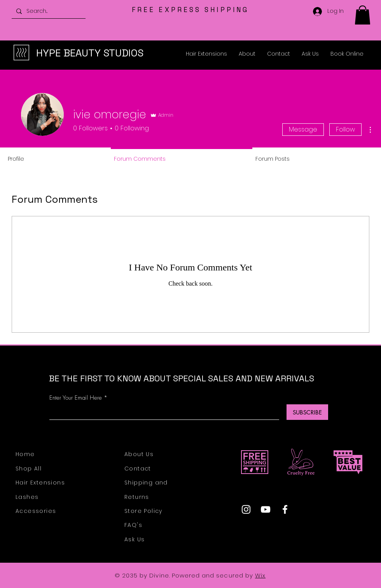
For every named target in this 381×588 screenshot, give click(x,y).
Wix (260, 575)
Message (303, 129)
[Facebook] (285, 509)
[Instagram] (246, 509)
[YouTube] (266, 509)
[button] (363, 15)
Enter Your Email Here (76, 398)
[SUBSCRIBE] (307, 412)
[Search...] (48, 11)
